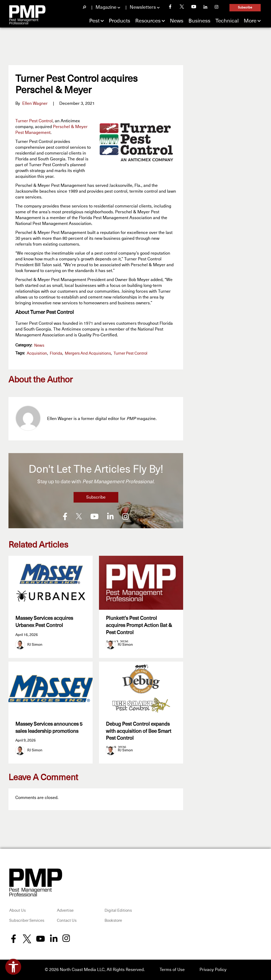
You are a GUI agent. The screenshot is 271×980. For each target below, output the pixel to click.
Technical (227, 21)
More (250, 21)
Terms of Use (172, 970)
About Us (17, 911)
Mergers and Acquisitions (88, 353)
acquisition (37, 353)
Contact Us (67, 921)
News (177, 21)
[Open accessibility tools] (13, 967)
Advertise (65, 911)
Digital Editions (118, 911)
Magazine (106, 7)
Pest (94, 21)
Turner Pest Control (34, 121)
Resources (148, 21)
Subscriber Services (27, 921)
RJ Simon (35, 645)
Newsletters (143, 7)
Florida (56, 353)
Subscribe (245, 8)
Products (119, 21)
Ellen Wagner (35, 103)
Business (199, 21)
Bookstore (113, 921)
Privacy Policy (213, 970)
